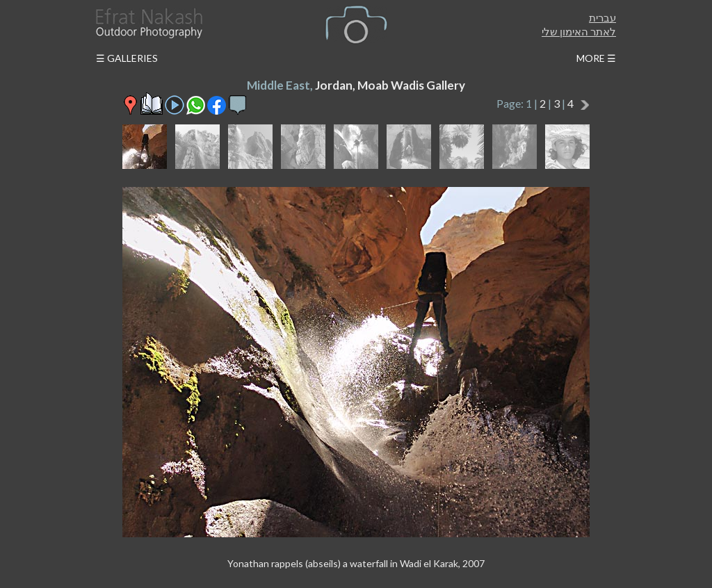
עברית (602, 17)
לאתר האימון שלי (579, 31)
